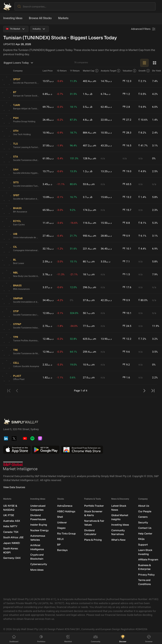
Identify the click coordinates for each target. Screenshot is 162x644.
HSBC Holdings (66, 511)
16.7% (73, 197)
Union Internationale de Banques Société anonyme (26, 238)
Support (143, 545)
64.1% (73, 352)
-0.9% (60, 133)
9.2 (126, 365)
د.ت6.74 (106, 94)
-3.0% (60, 210)
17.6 (127, 287)
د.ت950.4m (89, 236)
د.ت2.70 (47, 326)
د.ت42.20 (106, 300)
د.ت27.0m (89, 377)
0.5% (142, 94)
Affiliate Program (148, 560)
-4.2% (60, 300)
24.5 (127, 326)
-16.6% (74, 223)
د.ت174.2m (89, 210)
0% (72, 300)
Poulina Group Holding (24, 122)
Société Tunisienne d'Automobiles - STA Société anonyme (26, 160)
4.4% (142, 249)
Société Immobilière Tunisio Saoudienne (26, 186)
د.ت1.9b (88, 94)
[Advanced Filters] (144, 29)
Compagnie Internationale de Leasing (26, 250)
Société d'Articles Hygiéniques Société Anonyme (26, 173)
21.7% (73, 236)
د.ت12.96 (48, 352)
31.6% (73, 249)
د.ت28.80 (106, 236)
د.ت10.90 (48, 133)
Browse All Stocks (40, 18)
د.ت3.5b (88, 107)
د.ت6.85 (47, 94)
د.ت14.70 (106, 81)
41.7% (143, 146)
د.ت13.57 (48, 81)
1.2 (126, 94)
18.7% (73, 133)
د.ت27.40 (48, 236)
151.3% (74, 158)
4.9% (142, 171)
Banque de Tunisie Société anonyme (26, 96)
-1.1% (60, 377)
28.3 (127, 133)
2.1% (142, 81)
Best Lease (19, 263)
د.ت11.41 (48, 223)
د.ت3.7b (88, 197)
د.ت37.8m (89, 300)
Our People (145, 511)
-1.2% (60, 249)
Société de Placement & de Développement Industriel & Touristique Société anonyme (26, 83)
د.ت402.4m (89, 81)
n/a (103, 158)
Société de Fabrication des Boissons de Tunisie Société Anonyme (26, 199)
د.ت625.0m (89, 339)
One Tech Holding (22, 134)
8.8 (126, 223)
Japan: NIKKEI (12, 543)
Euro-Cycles (19, 225)
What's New (118, 540)
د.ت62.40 (106, 107)
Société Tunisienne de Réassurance (26, 354)
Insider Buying (39, 525)
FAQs (141, 539)
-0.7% (60, 94)
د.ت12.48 (48, 339)
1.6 (126, 378)
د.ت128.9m (89, 158)
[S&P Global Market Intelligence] (20, 466)
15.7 (127, 210)
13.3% (73, 171)
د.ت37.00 (48, 145)
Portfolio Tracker (94, 506)
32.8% (73, 339)
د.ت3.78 (47, 274)
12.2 (127, 339)
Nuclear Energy (39, 530)
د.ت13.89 (48, 197)
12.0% (73, 287)
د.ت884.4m (89, 133)
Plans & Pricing (93, 540)
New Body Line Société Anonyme (26, 276)
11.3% (73, 81)
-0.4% (60, 236)
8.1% (142, 223)
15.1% (73, 261)
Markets (63, 18)
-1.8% (60, 326)
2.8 (126, 107)
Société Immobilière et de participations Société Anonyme (26, 302)
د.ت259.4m (89, 352)
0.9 (126, 236)
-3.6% (60, 223)
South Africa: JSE (13, 537)
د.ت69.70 (48, 107)
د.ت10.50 (106, 133)
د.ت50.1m (89, 313)
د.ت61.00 (48, 158)
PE (124, 81)
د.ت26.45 (48, 120)
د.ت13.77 (48, 171)
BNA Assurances (21, 289)
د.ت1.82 (47, 377)
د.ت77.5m (89, 326)
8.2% (142, 133)
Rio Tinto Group (66, 534)
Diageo (61, 528)
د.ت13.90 (106, 339)
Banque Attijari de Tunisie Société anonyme (26, 109)
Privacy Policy (146, 575)
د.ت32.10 (48, 249)
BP (59, 545)
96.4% (73, 145)
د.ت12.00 (48, 313)
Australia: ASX (12, 521)
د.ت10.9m (89, 365)
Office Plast (19, 379)
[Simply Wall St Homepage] (7, 6)
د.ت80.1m (89, 261)
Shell (60, 517)
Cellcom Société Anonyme (26, 366)
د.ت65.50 (48, 210)
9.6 (126, 352)
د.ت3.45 (47, 184)
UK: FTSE (9, 515)
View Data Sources (14, 487)
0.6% (73, 377)
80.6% (73, 184)
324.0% (74, 313)
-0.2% (60, 120)
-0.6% (60, 171)
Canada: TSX (11, 532)
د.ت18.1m (89, 274)
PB (124, 94)
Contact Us (145, 528)
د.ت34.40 (48, 300)
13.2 (127, 197)
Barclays (62, 550)
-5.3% (60, 365)
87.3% (73, 120)
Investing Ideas (13, 18)
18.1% (73, 107)
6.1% (142, 236)
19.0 (127, 171)
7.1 (126, 262)
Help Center (145, 534)
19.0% (73, 365)
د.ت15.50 (106, 223)
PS (124, 274)
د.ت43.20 (106, 145)
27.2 (127, 120)
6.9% (142, 107)
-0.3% (60, 107)
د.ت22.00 (106, 120)
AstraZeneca (65, 506)
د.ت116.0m (89, 223)
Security (143, 522)
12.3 (127, 81)
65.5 (127, 184)
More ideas (37, 570)
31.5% (73, 94)
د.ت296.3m (89, 287)
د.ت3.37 (47, 287)
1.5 (126, 274)
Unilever (62, 522)
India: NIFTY (10, 526)
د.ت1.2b (88, 171)
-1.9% (60, 145)
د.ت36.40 (106, 249)
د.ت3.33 (106, 261)
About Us (144, 506)
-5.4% (60, 158)
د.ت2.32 (47, 365)
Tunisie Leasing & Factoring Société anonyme (26, 147)
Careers (143, 517)
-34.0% (74, 326)
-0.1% (60, 197)
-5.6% (60, 81)
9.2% (73, 210)
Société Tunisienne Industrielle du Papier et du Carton (26, 328)
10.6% (143, 120)
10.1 (127, 249)
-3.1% (60, 313)
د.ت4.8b (88, 120)
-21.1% (74, 274)
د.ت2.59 (47, 261)
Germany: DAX (12, 558)
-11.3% (61, 274)
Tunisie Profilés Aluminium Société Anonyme (26, 341)
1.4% (142, 197)
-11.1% (61, 184)
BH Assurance (20, 212)
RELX (60, 539)
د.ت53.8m (89, 184)
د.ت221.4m (89, 249)
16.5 (127, 146)
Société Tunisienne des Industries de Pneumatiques (26, 315)
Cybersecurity (39, 564)
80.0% (143, 300)
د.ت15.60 (106, 197)
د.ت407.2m (89, 145)
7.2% (142, 339)
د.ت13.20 (106, 171)
